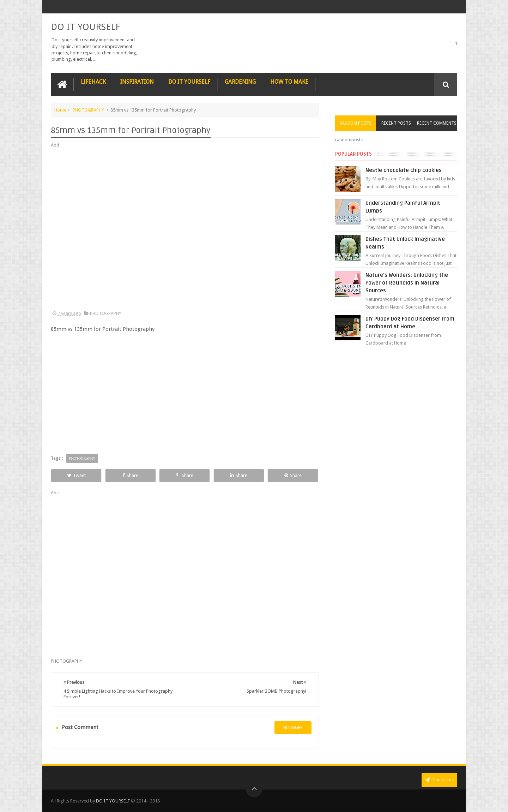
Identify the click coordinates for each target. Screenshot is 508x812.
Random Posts (356, 123)
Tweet (76, 475)
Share (130, 475)
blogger (293, 727)
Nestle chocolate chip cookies (404, 170)
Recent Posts (396, 123)
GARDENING (240, 82)
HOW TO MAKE (289, 82)
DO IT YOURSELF (85, 27)
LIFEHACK (93, 82)
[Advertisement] (185, 229)
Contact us (439, 780)
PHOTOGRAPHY (88, 110)
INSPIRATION (137, 82)
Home (60, 110)
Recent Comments (437, 123)
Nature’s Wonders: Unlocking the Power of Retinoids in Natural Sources (407, 283)
